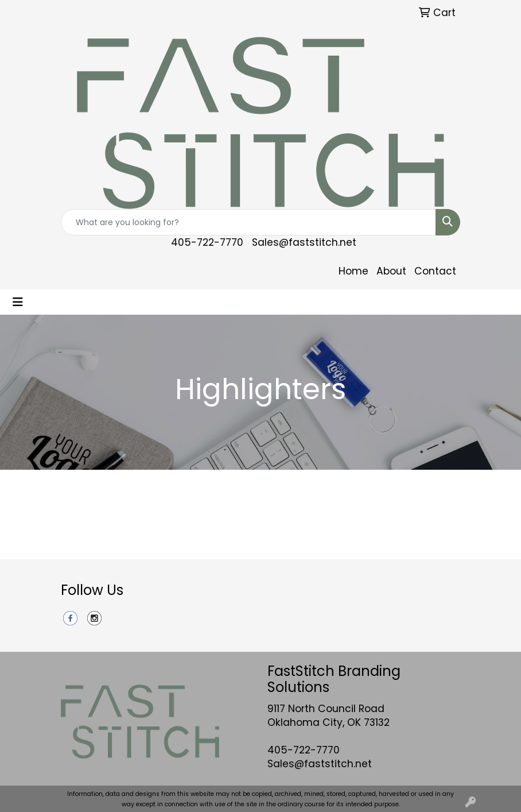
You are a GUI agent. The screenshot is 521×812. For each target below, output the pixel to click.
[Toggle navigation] (18, 302)
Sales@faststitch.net (304, 242)
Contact (435, 271)
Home (353, 271)
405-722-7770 (207, 242)
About (391, 271)
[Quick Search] (248, 222)
